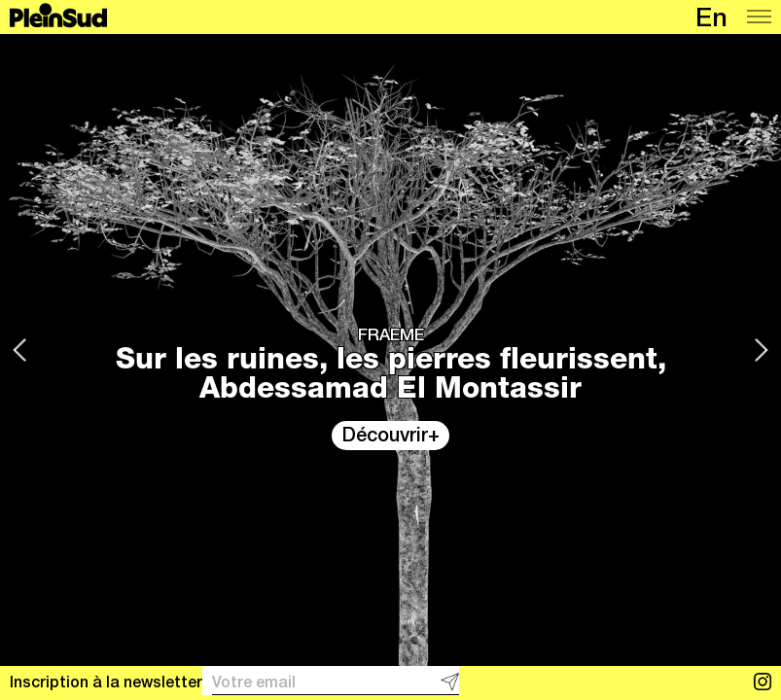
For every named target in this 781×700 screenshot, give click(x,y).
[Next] (762, 350)
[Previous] (19, 350)
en (711, 21)
